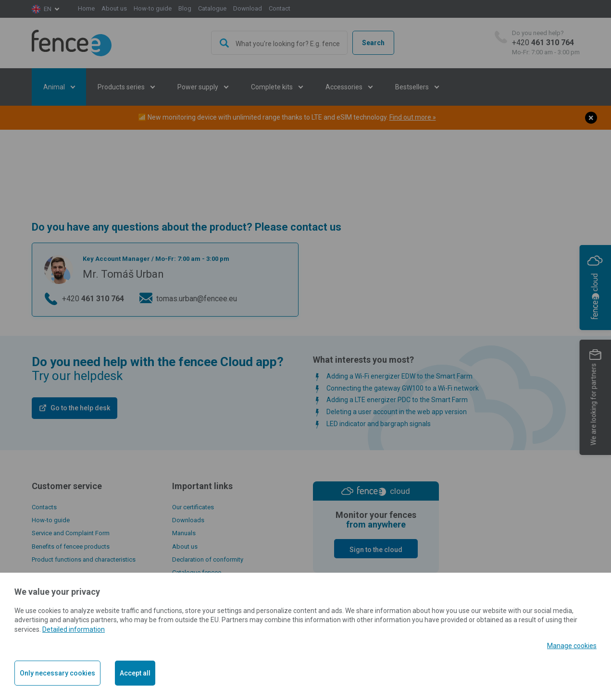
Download (248, 8)
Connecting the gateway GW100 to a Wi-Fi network (403, 388)
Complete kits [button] (273, 87)
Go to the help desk (80, 408)
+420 (546, 43)
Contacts (44, 507)
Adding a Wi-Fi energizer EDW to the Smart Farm (399, 376)
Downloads (188, 520)
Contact (280, 8)
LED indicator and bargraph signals (379, 424)
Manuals (184, 533)
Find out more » (413, 117)
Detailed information (74, 629)
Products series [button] (122, 87)
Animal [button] (55, 87)
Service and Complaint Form (71, 533)
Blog (185, 8)
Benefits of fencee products (71, 546)
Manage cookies (572, 646)
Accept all (135, 673)
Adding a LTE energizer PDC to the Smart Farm (397, 400)
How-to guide (153, 8)
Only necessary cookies (57, 673)
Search (373, 43)
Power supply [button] (199, 87)
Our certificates (193, 507)
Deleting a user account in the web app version (397, 412)
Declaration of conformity (208, 559)
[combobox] (279, 43)
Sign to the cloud (376, 550)
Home (86, 8)
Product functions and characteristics (84, 559)
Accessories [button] (345, 87)
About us (114, 8)
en (48, 9)
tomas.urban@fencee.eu (197, 299)
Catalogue (212, 8)
